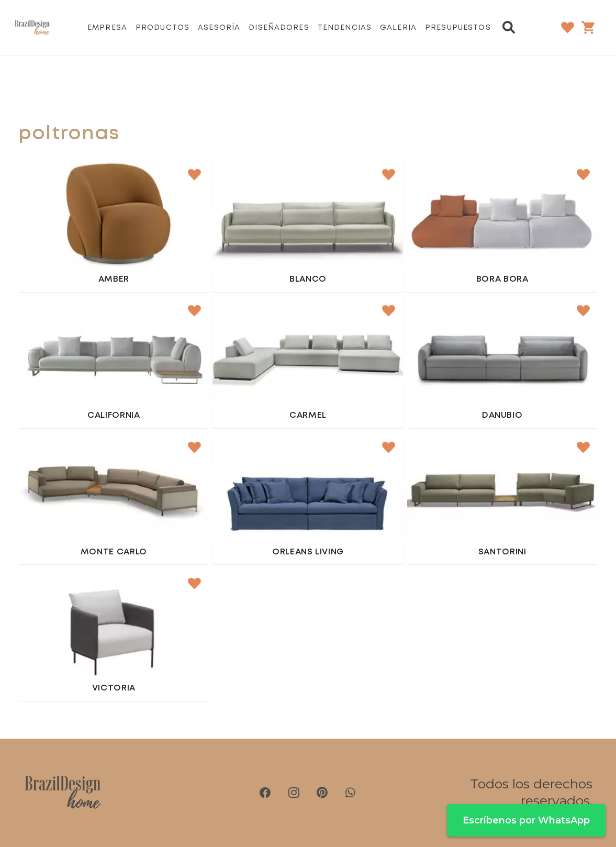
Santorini (502, 552)
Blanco (308, 279)
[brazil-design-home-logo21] (32, 28)
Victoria (114, 688)
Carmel (308, 415)
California (114, 415)
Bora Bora (502, 279)
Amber (114, 279)
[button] (509, 27)
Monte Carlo (114, 552)
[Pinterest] (322, 793)
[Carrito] (588, 27)
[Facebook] (265, 793)
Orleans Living (308, 552)
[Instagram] (294, 793)
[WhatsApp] (350, 793)
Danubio (502, 415)
